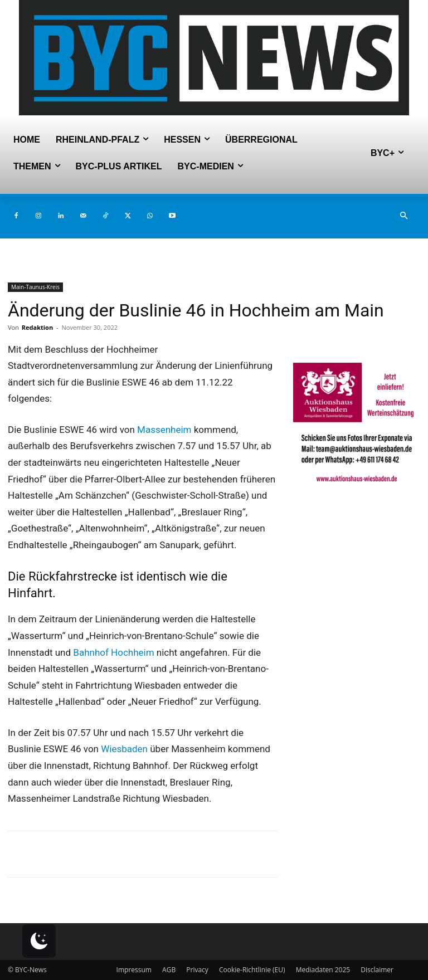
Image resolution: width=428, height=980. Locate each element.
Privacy (197, 970)
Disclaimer (377, 970)
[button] (403, 216)
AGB (169, 970)
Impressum (134, 970)
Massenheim (164, 430)
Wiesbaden (124, 749)
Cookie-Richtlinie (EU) (252, 970)
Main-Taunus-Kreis (35, 287)
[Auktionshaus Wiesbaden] (357, 487)
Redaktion (37, 327)
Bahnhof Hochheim (113, 652)
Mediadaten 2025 (323, 970)
